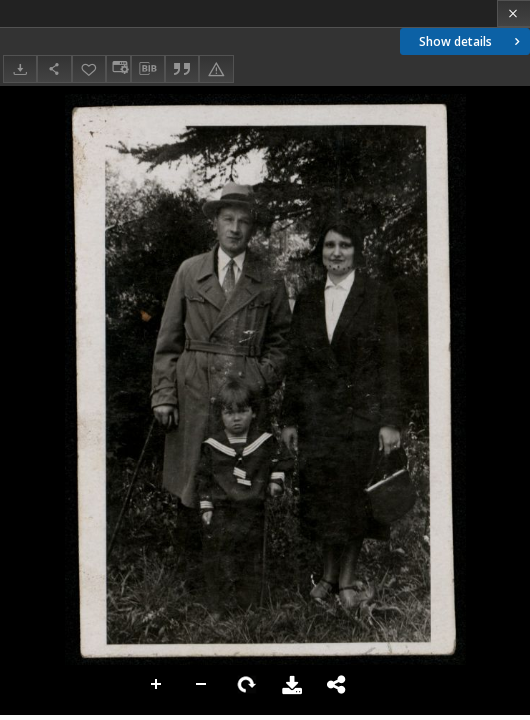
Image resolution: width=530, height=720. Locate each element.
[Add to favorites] (89, 68)
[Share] (54, 68)
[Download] (20, 68)
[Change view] (118, 68)
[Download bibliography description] (148, 69)
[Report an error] (216, 68)
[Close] (513, 13)
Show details (471, 41)
